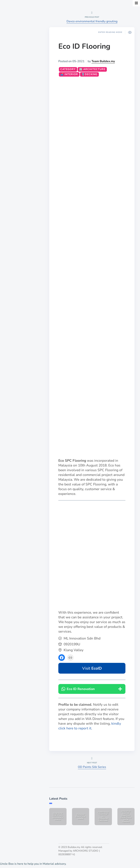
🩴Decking (89, 74)
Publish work (16, 144)
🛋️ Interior (69, 74)
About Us (14, 138)
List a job (13, 150)
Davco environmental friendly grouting (92, 21)
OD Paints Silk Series (92, 767)
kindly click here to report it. (90, 726)
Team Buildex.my (103, 61)
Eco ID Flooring (84, 46)
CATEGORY (68, 69)
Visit (92, 668)
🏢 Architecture (92, 69)
